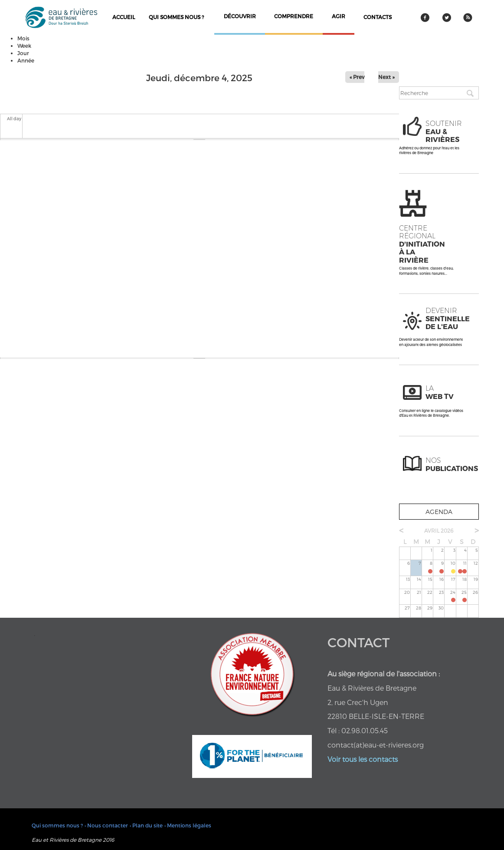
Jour (23, 53)
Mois (23, 38)
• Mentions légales (188, 825)
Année (26, 60)
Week (24, 46)
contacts (378, 17)
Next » (386, 77)
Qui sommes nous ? (176, 17)
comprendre (294, 16)
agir (339, 16)
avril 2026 (439, 530)
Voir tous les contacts (363, 759)
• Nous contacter (106, 825)
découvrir (240, 16)
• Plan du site (146, 825)
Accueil (124, 17)
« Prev (357, 77)
